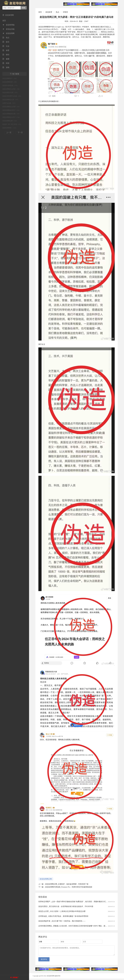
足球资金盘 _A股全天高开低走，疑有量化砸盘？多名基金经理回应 (63, 916)
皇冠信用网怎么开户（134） (12, 117)
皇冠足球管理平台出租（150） (12, 96)
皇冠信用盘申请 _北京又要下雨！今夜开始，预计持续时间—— (62, 921)
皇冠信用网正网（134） (10, 121)
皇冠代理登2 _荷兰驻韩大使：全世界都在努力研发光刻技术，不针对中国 (66, 906)
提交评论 (44, 961)
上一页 (9, 133)
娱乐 (6, 42)
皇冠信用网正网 (46, 879)
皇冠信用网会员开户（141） (12, 110)
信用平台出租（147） (9, 103)
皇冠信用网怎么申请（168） (12, 89)
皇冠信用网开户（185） (10, 78)
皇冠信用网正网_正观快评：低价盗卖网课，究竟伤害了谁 (67, 884)
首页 (4, 21)
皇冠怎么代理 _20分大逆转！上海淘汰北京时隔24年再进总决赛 (62, 911)
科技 (6, 63)
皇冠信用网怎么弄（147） (11, 100)
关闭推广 (16, 978)
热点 (6, 38)
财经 (6, 55)
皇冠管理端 (8, 25)
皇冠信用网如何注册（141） (12, 114)
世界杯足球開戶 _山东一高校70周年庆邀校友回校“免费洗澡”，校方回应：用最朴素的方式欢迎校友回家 (77, 902)
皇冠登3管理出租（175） (10, 86)
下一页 (20, 133)
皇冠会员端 (8, 29)
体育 (6, 50)
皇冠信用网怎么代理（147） (12, 107)
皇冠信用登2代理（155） (10, 93)
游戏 (6, 67)
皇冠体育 (49, 12)
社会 (6, 46)
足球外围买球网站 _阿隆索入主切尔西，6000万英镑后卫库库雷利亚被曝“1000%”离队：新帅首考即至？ (77, 926)
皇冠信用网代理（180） (10, 82)
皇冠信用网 (8, 33)
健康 (6, 59)
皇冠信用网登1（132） (10, 128)
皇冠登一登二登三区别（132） (12, 124)
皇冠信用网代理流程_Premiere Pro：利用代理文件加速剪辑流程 (69, 887)
